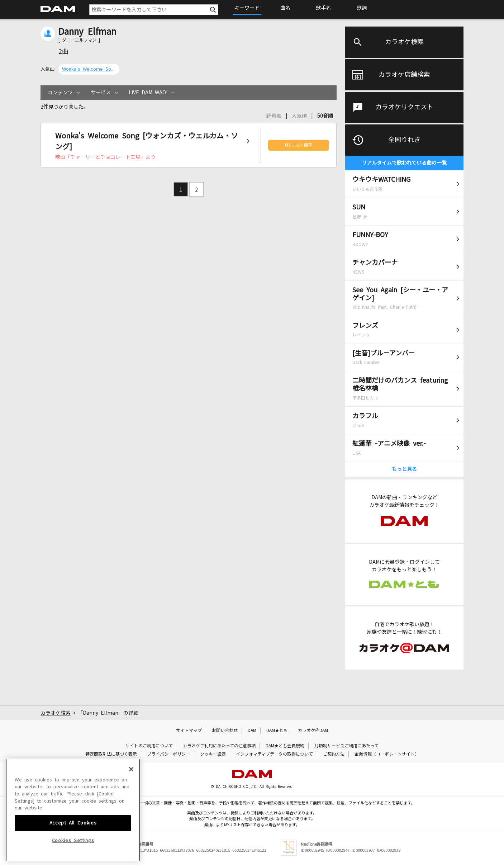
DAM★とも (277, 731)
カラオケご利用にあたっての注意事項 (219, 746)
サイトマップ (189, 731)
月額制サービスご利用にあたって (346, 746)
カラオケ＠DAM (313, 731)
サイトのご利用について (149, 746)
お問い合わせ (225, 731)
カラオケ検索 (404, 42)
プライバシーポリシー (168, 754)
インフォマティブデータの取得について (274, 754)
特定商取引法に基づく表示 (111, 754)
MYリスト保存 (299, 145)
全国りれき (404, 140)
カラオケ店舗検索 (404, 75)
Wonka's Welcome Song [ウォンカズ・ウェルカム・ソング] (89, 69)
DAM (252, 731)
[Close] (131, 823)
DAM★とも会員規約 (285, 746)
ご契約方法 (334, 754)
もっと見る (404, 469)
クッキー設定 (213, 754)
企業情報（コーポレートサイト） (387, 754)
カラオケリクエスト (404, 107)
